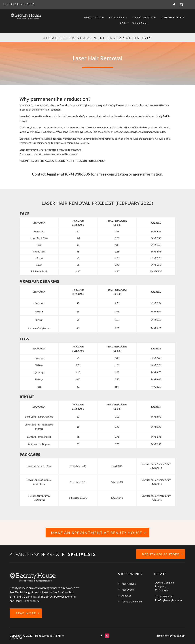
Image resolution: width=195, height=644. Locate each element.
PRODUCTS (93, 18)
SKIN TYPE (117, 18)
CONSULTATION (173, 18)
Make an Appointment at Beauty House (97, 533)
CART (124, 23)
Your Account (128, 584)
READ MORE (26, 613)
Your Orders (128, 590)
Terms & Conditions (132, 602)
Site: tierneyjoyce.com (171, 636)
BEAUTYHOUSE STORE (161, 554)
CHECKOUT (141, 23)
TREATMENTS (143, 18)
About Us (126, 596)
